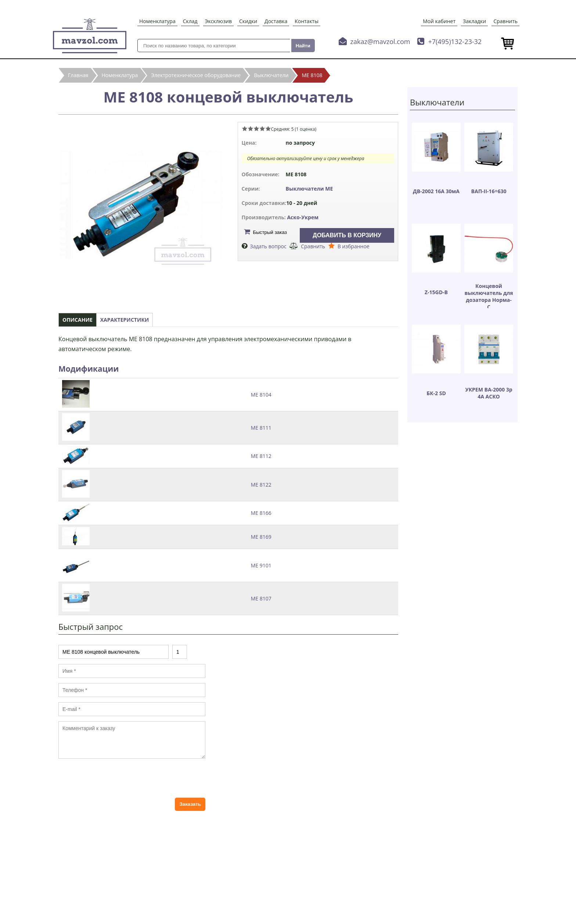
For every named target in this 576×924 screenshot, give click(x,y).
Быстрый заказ (270, 232)
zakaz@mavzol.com (380, 41)
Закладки (474, 21)
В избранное (354, 246)
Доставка (276, 21)
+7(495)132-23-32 (455, 41)
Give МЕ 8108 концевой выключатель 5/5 (268, 129)
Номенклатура (157, 21)
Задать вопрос (268, 246)
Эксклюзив (218, 21)
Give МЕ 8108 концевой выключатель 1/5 (245, 129)
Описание (78, 320)
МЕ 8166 (261, 513)
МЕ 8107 (261, 598)
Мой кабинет (439, 21)
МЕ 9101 (261, 565)
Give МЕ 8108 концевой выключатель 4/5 (262, 129)
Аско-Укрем (303, 217)
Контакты (307, 21)
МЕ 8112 (261, 456)
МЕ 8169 (261, 537)
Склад (190, 21)
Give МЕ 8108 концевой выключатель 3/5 (256, 129)
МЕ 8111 (261, 428)
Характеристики (125, 320)
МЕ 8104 (261, 395)
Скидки (248, 21)
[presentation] (114, 778)
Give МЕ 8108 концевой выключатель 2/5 (251, 129)
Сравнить (505, 21)
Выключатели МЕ (309, 189)
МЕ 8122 (261, 485)
